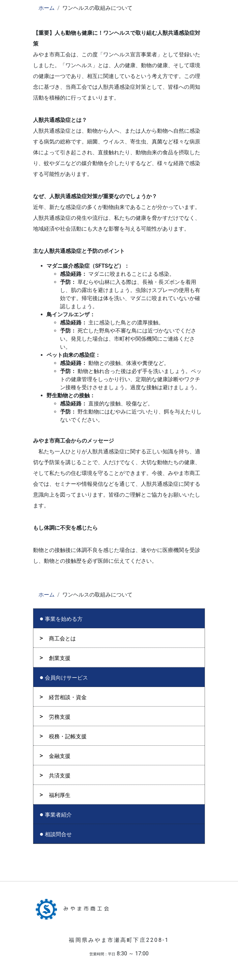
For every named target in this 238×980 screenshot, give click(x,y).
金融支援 (60, 756)
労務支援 (60, 717)
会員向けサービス (66, 678)
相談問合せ (58, 834)
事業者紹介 (58, 815)
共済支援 (60, 776)
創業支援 (60, 658)
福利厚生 (60, 795)
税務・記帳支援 (68, 736)
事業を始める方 (64, 619)
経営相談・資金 (68, 697)
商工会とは (62, 639)
